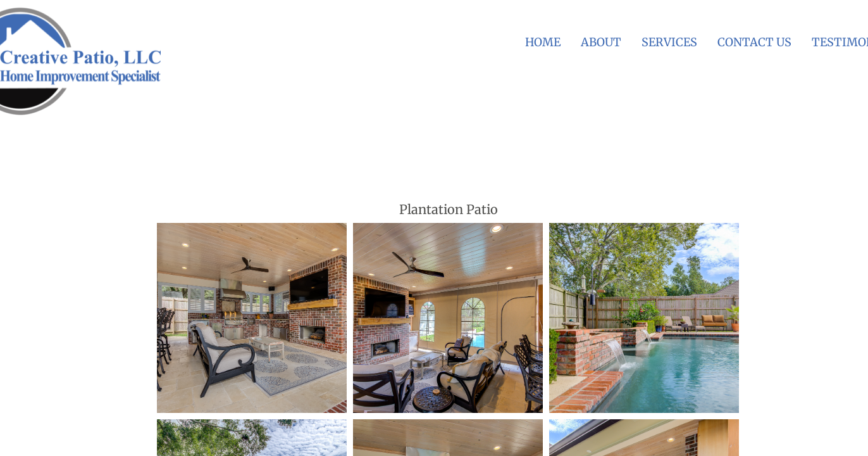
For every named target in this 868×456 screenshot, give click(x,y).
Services (669, 42)
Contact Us (754, 42)
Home (543, 42)
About (601, 42)
